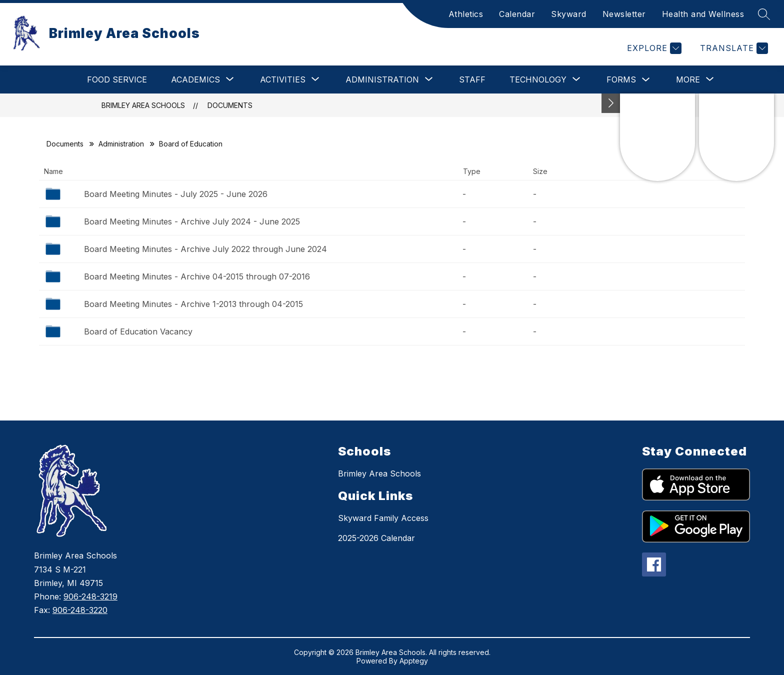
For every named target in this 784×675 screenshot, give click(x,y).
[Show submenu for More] (688, 79)
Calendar (517, 14)
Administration (121, 144)
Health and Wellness (703, 14)
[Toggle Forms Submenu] (646, 80)
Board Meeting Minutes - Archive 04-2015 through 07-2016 (197, 276)
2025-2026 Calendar (376, 538)
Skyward (569, 14)
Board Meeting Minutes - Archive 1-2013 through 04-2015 (193, 304)
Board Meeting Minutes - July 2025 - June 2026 (176, 194)
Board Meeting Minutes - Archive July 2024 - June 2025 (192, 221)
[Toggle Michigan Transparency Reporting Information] (611, 103)
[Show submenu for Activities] (283, 79)
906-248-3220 (80, 610)
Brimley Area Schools (143, 105)
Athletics (466, 14)
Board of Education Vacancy (138, 331)
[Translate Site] (733, 48)
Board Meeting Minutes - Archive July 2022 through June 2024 (205, 249)
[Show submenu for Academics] (195, 79)
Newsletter (624, 14)
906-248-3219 (90, 596)
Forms (621, 79)
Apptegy (414, 661)
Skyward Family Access (383, 518)
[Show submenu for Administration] (382, 79)
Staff (472, 79)
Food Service (117, 79)
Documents (230, 105)
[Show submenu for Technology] (538, 79)
